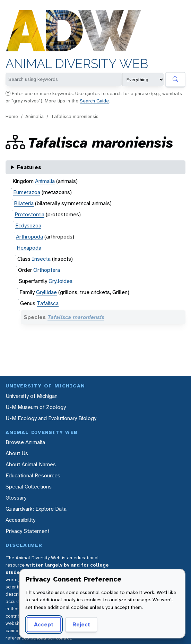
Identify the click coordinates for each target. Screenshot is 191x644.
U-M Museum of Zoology (36, 407)
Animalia (34, 116)
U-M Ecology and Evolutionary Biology (51, 418)
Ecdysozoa (28, 225)
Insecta (41, 259)
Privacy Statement (28, 531)
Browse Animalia (25, 442)
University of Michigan (32, 396)
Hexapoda (29, 248)
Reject (81, 624)
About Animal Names (31, 464)
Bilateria (24, 203)
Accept (44, 624)
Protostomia (29, 214)
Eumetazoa (27, 192)
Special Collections (29, 487)
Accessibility (20, 520)
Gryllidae (46, 292)
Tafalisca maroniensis (75, 116)
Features (29, 167)
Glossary (16, 498)
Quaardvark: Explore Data (36, 509)
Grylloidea (60, 281)
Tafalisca (48, 303)
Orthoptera (47, 270)
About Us (17, 453)
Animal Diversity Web (77, 64)
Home (12, 116)
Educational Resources (33, 475)
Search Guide (94, 101)
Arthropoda (29, 237)
